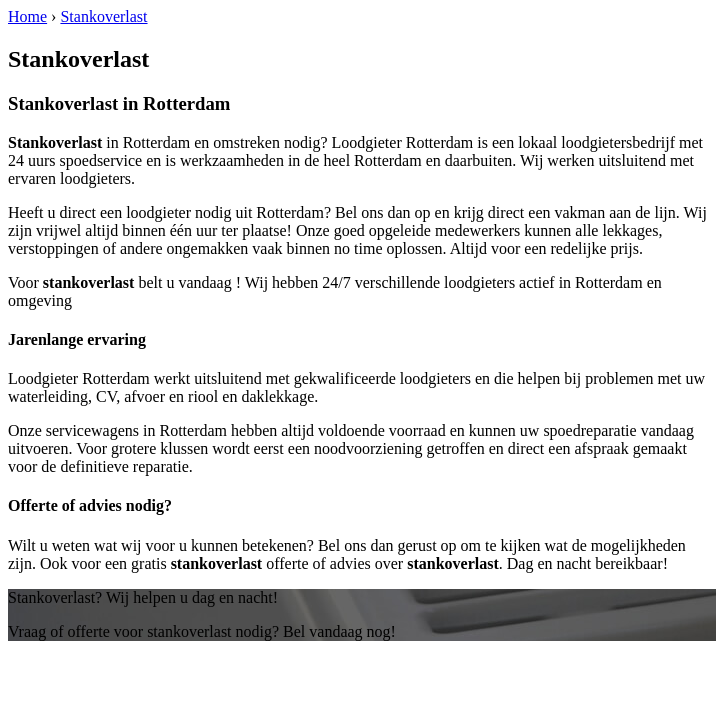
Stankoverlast (103, 16)
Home (27, 16)
